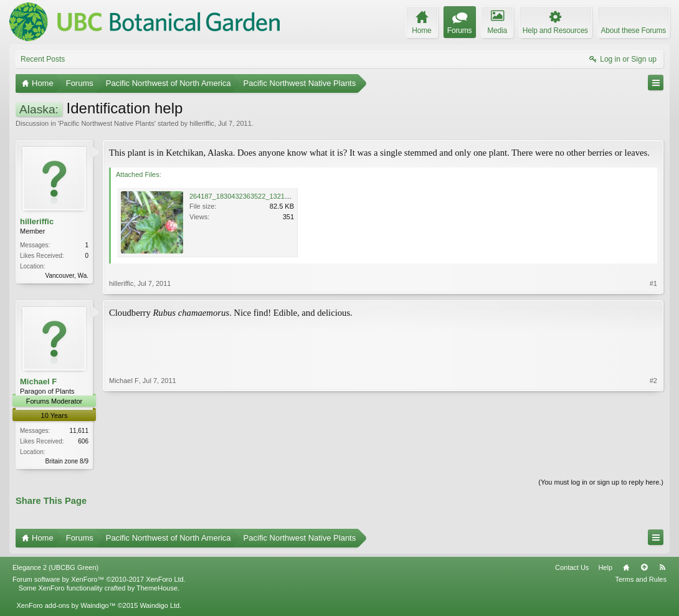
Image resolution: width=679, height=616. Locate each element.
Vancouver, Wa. (67, 276)
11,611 (79, 431)
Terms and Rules (641, 580)
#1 (653, 283)
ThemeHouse (157, 589)
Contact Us (572, 568)
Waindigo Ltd (159, 607)
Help (605, 568)
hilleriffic (202, 123)
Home (626, 568)
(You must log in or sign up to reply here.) (601, 483)
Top (644, 568)
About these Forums (634, 31)
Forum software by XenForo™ (99, 580)
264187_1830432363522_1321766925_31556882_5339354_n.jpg (290, 196)
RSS (662, 568)
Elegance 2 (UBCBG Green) (55, 568)
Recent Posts (43, 59)
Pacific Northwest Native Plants (107, 123)
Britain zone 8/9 (67, 461)
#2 (653, 460)
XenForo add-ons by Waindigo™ (66, 607)
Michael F (38, 381)
